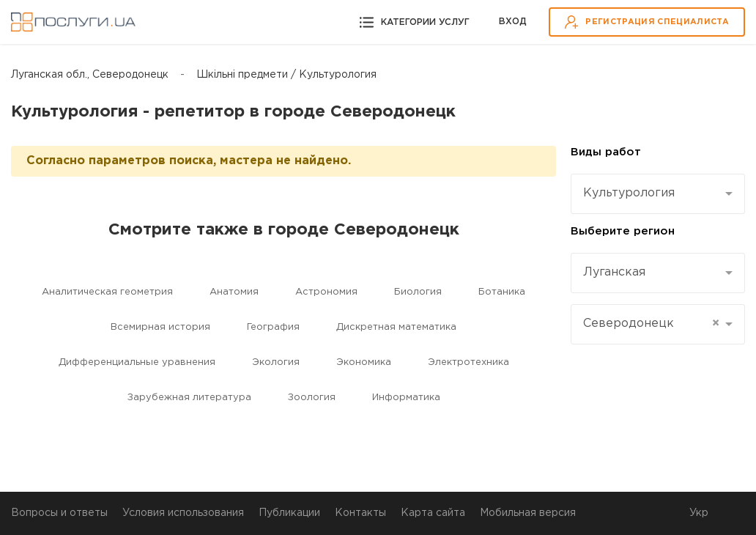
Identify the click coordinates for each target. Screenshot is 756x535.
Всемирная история (160, 327)
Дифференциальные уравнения (137, 362)
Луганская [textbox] (614, 272)
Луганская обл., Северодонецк (90, 75)
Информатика (406, 398)
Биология (418, 292)
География (273, 327)
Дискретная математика (396, 327)
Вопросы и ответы (59, 513)
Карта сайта (433, 513)
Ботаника (502, 292)
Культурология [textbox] (629, 193)
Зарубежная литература (189, 398)
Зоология (312, 398)
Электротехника (468, 362)
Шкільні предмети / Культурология (286, 75)
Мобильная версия (528, 513)
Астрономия (326, 292)
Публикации (289, 513)
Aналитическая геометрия (107, 292)
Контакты (360, 513)
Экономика (364, 362)
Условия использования (183, 513)
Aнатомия (234, 292)
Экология (276, 362)
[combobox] (658, 194)
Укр (699, 513)
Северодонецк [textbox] (651, 324)
